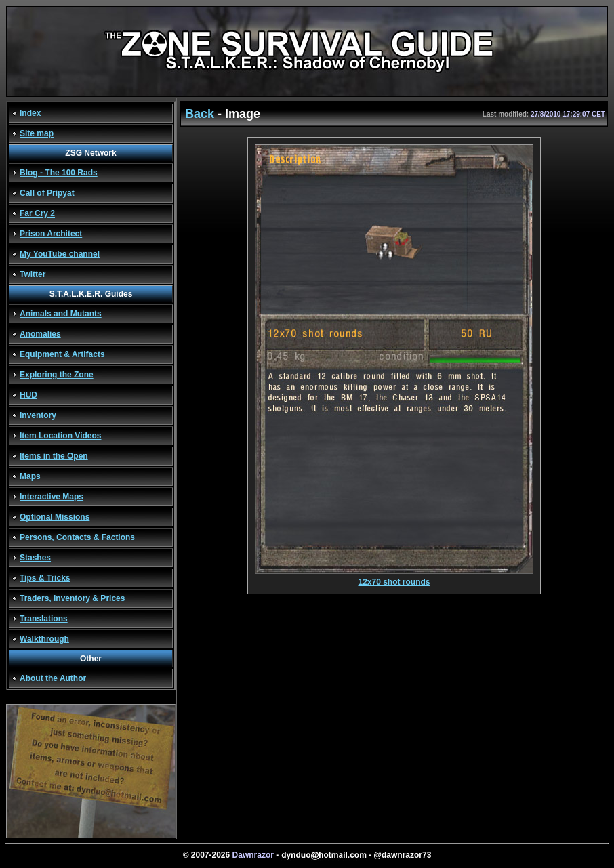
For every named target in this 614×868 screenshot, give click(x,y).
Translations (44, 619)
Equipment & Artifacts (62, 354)
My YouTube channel (60, 254)
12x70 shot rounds (394, 578)
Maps (30, 476)
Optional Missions (55, 517)
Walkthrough (44, 639)
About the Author (53, 678)
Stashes (35, 558)
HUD (28, 395)
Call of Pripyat (47, 193)
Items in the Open (54, 456)
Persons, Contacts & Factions (77, 537)
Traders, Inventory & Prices (72, 598)
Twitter (33, 274)
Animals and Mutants (61, 314)
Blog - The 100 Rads (59, 173)
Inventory (38, 415)
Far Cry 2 (37, 213)
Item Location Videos (60, 436)
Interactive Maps (52, 497)
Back (200, 114)
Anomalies (40, 334)
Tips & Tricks (45, 578)
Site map (37, 133)
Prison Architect (51, 234)
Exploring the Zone (57, 375)
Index (30, 113)
